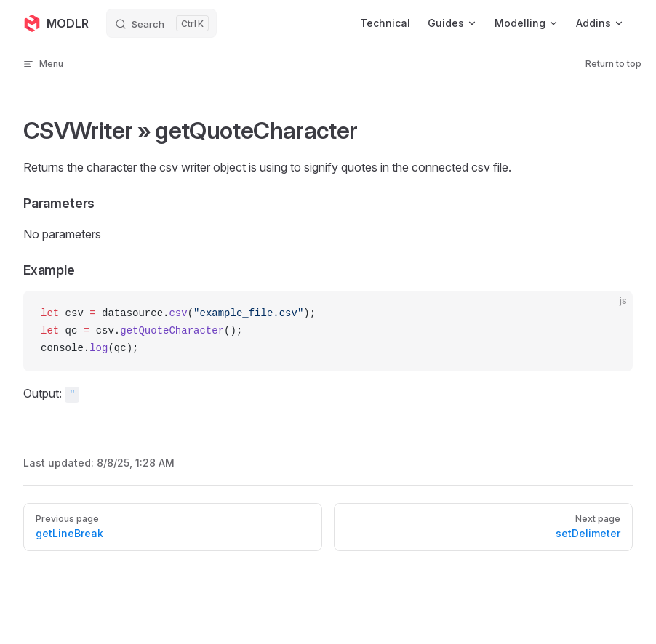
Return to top (613, 64)
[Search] (161, 23)
